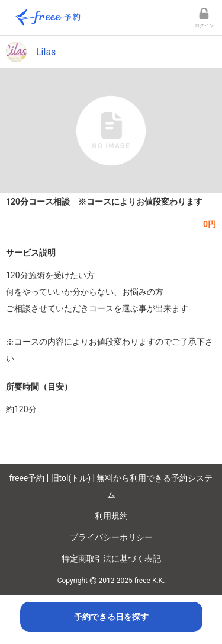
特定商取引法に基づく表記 (111, 559)
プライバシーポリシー (111, 537)
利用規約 (111, 516)
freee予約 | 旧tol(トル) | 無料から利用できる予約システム (111, 486)
